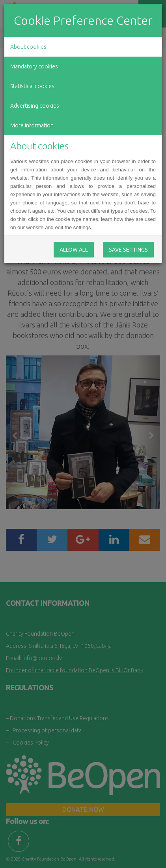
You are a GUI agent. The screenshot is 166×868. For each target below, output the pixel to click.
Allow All (74, 250)
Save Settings (128, 250)
